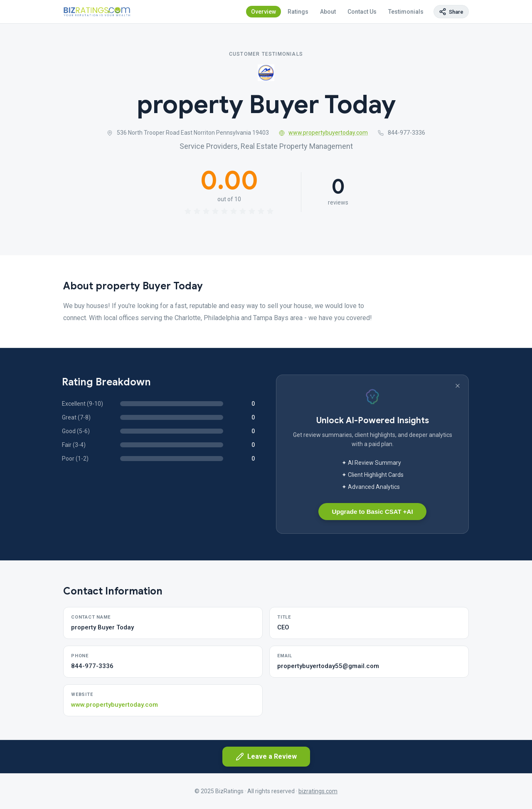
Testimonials (406, 12)
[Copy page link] (451, 12)
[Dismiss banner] (458, 386)
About (328, 12)
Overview (264, 12)
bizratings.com (318, 791)
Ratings (298, 12)
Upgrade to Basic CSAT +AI (372, 512)
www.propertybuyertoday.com (324, 133)
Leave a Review (266, 757)
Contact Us (362, 12)
